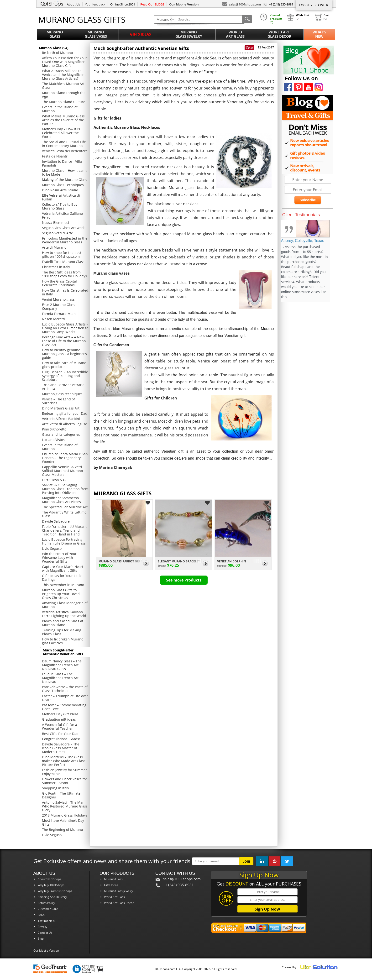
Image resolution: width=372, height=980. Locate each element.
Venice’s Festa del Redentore (65, 151)
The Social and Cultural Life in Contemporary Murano (64, 144)
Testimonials (46, 921)
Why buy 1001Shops (51, 885)
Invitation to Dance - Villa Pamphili (62, 163)
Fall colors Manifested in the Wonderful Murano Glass (65, 240)
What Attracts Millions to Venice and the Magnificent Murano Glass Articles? (64, 75)
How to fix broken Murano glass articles (63, 641)
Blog (41, 939)
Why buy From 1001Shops (55, 891)
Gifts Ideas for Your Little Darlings (62, 578)
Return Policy (46, 903)
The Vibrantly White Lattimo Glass (64, 514)
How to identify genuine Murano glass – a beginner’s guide (64, 354)
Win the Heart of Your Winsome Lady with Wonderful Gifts (59, 558)
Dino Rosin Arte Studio (60, 190)
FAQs (41, 915)
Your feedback (95, 4)
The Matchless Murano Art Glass (63, 86)
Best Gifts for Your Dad (60, 734)
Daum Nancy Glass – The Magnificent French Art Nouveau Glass (62, 665)
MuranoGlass (55, 34)
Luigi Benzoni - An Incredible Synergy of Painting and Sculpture (65, 376)
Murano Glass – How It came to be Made (65, 172)
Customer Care (48, 909)
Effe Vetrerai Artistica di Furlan (61, 197)
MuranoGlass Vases (96, 34)
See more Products (184, 580)
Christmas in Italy (56, 267)
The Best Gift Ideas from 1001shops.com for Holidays (64, 274)
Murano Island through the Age (64, 95)
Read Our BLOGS (152, 4)
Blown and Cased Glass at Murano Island (63, 623)
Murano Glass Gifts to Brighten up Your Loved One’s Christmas (61, 594)
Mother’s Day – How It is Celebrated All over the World (61, 133)
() (322, 17)
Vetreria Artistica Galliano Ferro (62, 215)
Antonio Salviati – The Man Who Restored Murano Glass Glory (65, 806)
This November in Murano (63, 585)
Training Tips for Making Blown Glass (62, 632)
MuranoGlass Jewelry (189, 34)
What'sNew (319, 34)
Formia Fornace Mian (59, 314)
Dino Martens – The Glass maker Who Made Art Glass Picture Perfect (64, 761)
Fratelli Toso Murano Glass (63, 262)
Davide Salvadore (56, 521)
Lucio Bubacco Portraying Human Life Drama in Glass (64, 541)
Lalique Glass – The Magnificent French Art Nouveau (60, 678)
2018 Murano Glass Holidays (65, 815)
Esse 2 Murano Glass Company (59, 307)
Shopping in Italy (55, 788)
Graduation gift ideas (59, 719)
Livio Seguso (52, 548)
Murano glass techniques (62, 394)
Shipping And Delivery (52, 897)
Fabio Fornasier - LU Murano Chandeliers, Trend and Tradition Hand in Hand (65, 530)
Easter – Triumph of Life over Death (65, 698)
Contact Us (45, 933)
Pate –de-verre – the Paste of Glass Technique (65, 689)
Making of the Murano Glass (65, 180)
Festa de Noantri (55, 156)
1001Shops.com (51, 3)
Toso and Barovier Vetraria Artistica (63, 387)
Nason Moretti (53, 319)
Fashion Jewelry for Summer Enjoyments (64, 772)
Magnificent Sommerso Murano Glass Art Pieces (61, 500)
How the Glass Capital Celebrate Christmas (59, 283)
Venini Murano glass (58, 299)
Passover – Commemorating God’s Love (64, 707)
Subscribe (308, 200)
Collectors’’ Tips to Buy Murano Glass (60, 206)
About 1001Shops (49, 879)
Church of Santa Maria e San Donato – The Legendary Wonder (65, 458)
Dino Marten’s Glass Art (61, 408)
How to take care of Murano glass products (64, 365)
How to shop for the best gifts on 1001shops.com (62, 254)
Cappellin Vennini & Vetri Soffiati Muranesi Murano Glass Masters (62, 471)
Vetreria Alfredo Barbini (61, 419)
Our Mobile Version (46, 951)
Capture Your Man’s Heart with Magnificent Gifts (63, 569)
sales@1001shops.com (241, 4)
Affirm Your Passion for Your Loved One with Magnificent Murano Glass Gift (65, 62)
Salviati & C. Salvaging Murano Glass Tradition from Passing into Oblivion (65, 489)
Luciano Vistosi (54, 440)
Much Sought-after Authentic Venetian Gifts (63, 652)
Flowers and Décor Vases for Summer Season (65, 781)
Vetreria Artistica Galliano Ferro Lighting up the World (64, 614)
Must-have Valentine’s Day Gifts (63, 822)
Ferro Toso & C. (54, 480)
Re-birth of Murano (57, 53)
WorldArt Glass (235, 34)
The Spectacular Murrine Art (65, 507)
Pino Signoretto (54, 429)
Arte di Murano (54, 247)
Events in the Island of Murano (60, 109)
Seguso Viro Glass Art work (63, 228)
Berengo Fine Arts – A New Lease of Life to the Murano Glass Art (64, 341)
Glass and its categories (61, 434)
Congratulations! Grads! (61, 739)
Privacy (42, 927)
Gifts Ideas (140, 34)
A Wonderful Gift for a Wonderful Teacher (60, 726)
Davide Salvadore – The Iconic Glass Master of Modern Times (61, 748)
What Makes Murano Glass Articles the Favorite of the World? (63, 120)
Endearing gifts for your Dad (65, 413)
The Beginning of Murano (62, 830)
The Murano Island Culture (64, 102)
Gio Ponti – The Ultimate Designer (61, 795)
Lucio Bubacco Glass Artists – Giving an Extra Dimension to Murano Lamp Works (65, 328)
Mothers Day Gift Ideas (60, 714)
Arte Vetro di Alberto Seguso (65, 424)
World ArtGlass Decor (279, 34)
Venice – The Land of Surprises (58, 401)
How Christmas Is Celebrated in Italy (65, 292)
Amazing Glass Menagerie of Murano (65, 605)
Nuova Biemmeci (55, 223)
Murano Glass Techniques (63, 185)
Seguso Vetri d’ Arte (58, 233)
